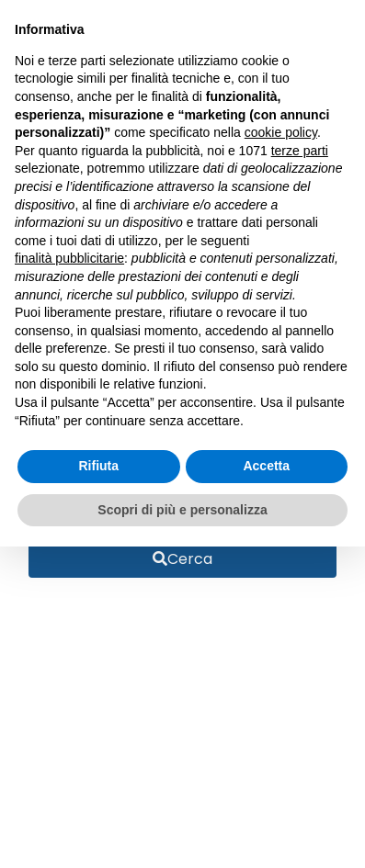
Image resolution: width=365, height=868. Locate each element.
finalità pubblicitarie (69, 258)
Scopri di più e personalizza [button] (182, 510)
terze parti (300, 151)
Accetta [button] (266, 466)
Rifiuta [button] (98, 466)
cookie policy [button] (281, 132)
